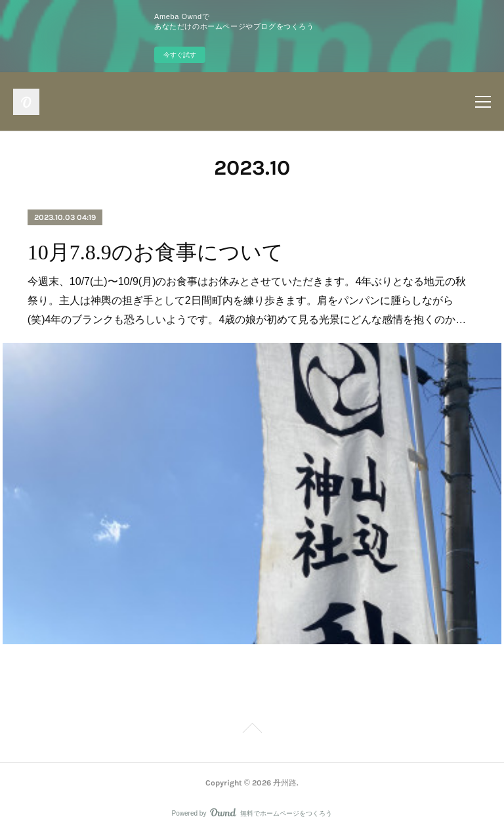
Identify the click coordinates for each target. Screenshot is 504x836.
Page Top (252, 730)
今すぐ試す (180, 55)
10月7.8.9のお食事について (156, 252)
